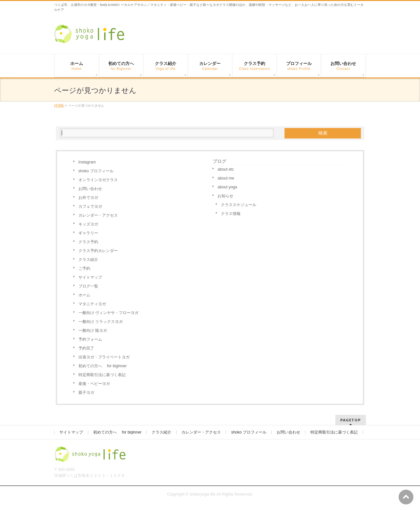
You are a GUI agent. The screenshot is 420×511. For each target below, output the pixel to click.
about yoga (227, 187)
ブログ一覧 (88, 286)
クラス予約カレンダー (98, 251)
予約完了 (86, 348)
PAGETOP (351, 420)
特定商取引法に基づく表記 (102, 375)
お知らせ (225, 196)
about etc (226, 169)
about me (226, 178)
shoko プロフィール (96, 171)
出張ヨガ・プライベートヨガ (104, 357)
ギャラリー (88, 233)
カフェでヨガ (90, 206)
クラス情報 (231, 214)
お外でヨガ (88, 198)
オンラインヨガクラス (98, 180)
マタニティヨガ (92, 304)
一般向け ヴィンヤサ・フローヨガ (108, 313)
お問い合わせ (90, 189)
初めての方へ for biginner (103, 366)
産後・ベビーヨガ (94, 384)
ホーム (84, 295)
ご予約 (84, 268)
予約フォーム (90, 339)
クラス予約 (88, 242)
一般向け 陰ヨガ (93, 330)
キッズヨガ (88, 224)
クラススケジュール (239, 205)
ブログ (220, 161)
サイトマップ (90, 277)
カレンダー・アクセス (98, 215)
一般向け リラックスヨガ (101, 322)
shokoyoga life (203, 494)
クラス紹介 (88, 260)
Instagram (87, 162)
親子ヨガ (86, 393)
